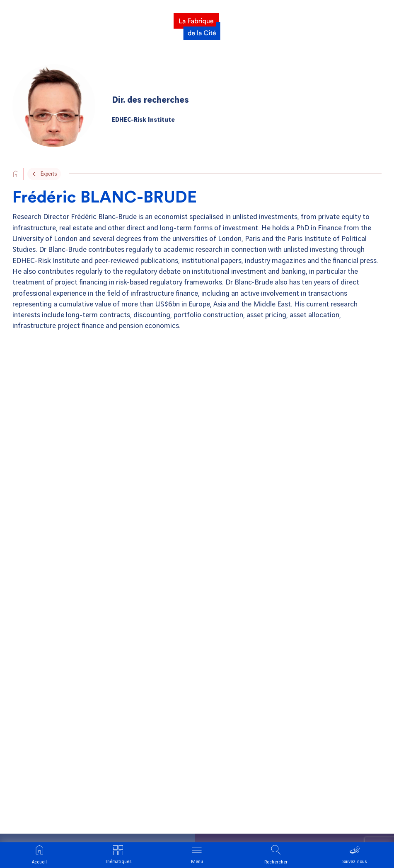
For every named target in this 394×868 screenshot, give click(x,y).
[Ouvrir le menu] (197, 855)
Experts (49, 174)
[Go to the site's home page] (16, 174)
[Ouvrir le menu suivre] (355, 855)
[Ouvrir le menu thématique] (118, 855)
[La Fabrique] (197, 24)
